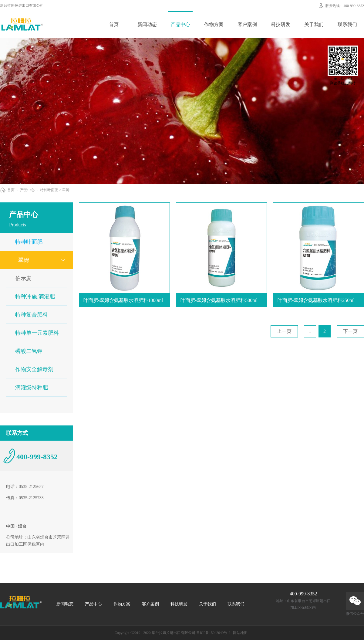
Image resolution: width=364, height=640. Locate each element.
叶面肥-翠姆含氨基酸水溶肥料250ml (316, 300)
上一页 (284, 331)
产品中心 (27, 190)
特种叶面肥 (49, 190)
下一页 (350, 331)
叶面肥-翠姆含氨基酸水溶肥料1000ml (123, 300)
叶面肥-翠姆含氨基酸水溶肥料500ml (219, 300)
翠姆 (66, 190)
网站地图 (239, 633)
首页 (114, 24)
